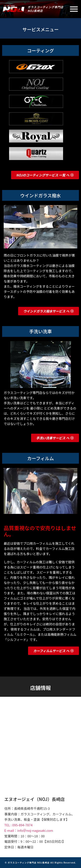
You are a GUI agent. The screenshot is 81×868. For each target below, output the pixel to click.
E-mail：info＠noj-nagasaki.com (29, 830)
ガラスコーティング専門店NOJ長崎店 (46, 9)
